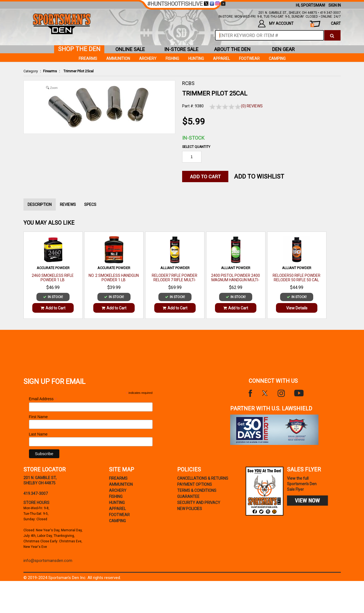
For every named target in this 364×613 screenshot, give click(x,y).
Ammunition (118, 59)
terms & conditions (197, 490)
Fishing (172, 59)
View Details (297, 308)
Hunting (196, 59)
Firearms (50, 71)
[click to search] (332, 35)
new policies (190, 509)
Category (31, 71)
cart (326, 24)
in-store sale (181, 49)
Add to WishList (259, 177)
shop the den (79, 49)
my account (276, 24)
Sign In (335, 5)
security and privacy (199, 503)
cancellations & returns (203, 478)
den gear (283, 49)
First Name (38, 417)
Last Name (38, 434)
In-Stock (193, 138)
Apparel (221, 59)
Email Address (43, 399)
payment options (195, 484)
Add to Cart (53, 308)
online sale (130, 49)
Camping (277, 59)
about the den (232, 49)
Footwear (249, 59)
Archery (148, 59)
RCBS (188, 83)
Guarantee (188, 497)
